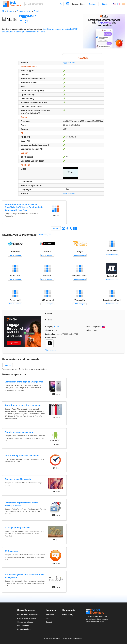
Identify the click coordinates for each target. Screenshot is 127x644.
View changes (51, 350)
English (114, 4)
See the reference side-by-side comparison (22, 29)
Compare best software (27, 618)
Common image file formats (18, 479)
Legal (48, 618)
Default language (93, 327)
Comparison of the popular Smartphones (24, 382)
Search (62, 4)
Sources (49, 320)
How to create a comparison (28, 615)
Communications (24, 11)
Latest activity (68, 615)
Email (36, 11)
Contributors (51, 338)
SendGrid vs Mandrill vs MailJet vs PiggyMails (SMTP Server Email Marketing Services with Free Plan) (24, 207)
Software (10, 11)
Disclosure (50, 615)
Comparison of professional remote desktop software (21, 504)
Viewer (48, 330)
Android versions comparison (19, 432)
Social (98, 611)
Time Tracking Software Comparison (22, 456)
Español (123, 4)
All (3, 11)
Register (93, 4)
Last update (50, 334)
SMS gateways (11, 551)
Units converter (23, 626)
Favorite (21, 22)
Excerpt (49, 313)
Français (119, 4)
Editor (89, 330)
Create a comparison (68, 4)
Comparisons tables (25, 622)
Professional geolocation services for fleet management (25, 576)
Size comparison (24, 629)
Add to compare (45, 235)
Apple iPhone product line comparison (23, 405)
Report (56, 228)
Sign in (105, 4)
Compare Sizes (78, 4)
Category (49, 327)
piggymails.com (69, 63)
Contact (49, 622)
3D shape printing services (17, 528)
